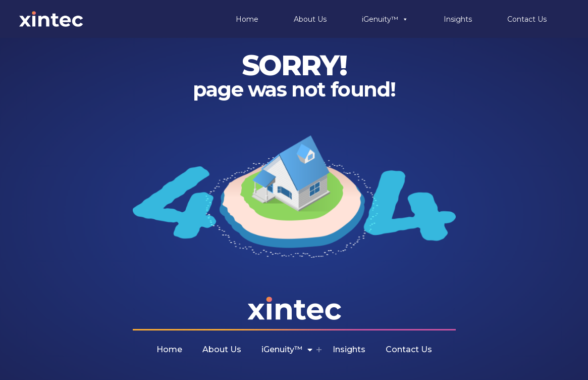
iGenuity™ (385, 19)
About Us (310, 19)
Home (247, 19)
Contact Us (527, 19)
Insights (458, 19)
